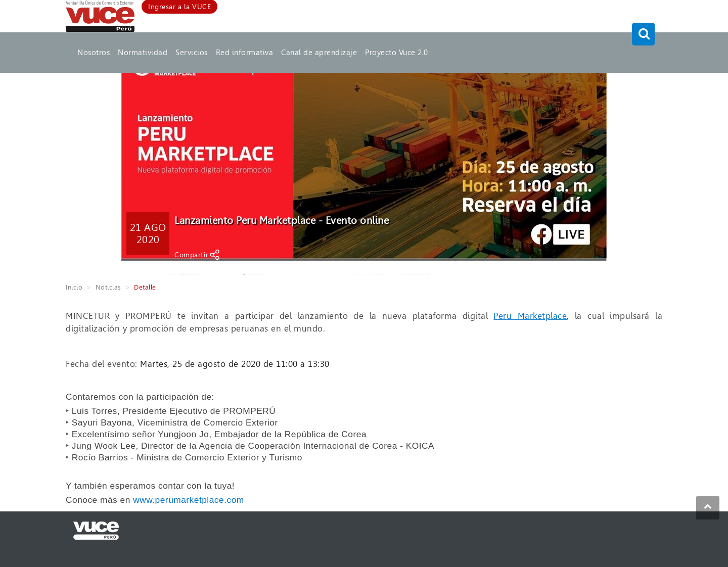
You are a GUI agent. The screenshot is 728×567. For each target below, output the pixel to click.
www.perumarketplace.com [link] (189, 500)
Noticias (108, 287)
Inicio (74, 287)
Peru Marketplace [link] (530, 316)
